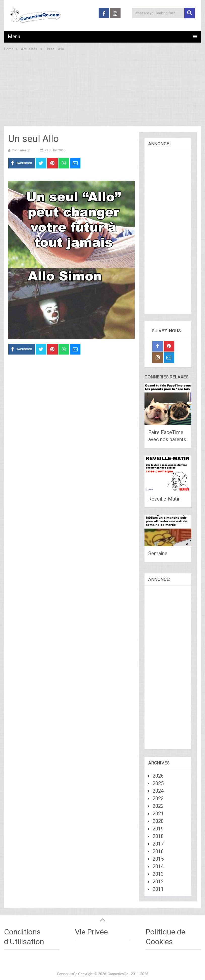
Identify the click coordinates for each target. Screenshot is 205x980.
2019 (158, 829)
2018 (158, 836)
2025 (158, 783)
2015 (158, 859)
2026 (158, 776)
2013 (158, 874)
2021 (158, 814)
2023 (158, 798)
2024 (158, 791)
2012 (158, 882)
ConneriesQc (21, 150)
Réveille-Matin (164, 499)
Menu (14, 37)
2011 (158, 889)
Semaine (158, 553)
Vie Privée (91, 932)
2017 (158, 844)
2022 (158, 806)
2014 (158, 866)
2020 (158, 821)
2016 (158, 851)
